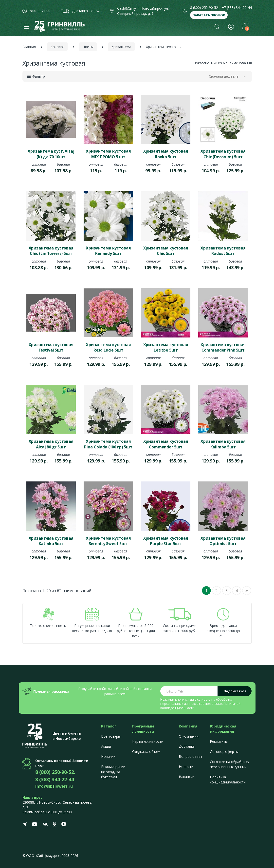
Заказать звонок (209, 15)
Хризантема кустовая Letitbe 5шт (166, 347)
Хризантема (121, 47)
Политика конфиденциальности (228, 779)
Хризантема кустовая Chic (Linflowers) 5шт (51, 251)
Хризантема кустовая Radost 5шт (223, 251)
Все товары (111, 736)
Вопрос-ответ (191, 756)
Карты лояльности (148, 741)
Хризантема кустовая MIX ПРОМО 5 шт (108, 154)
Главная (29, 47)
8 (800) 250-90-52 (204, 8)
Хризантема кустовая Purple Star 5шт (166, 541)
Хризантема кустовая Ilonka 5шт (166, 154)
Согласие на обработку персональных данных (229, 764)
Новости (186, 767)
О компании (189, 736)
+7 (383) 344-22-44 (237, 8)
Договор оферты (224, 752)
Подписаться (235, 691)
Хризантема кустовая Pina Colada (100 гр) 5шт (108, 444)
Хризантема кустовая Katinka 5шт (51, 541)
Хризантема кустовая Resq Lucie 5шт (108, 347)
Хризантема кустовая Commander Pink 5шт (223, 347)
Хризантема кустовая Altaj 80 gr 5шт (51, 444)
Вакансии (187, 777)
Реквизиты (219, 741)
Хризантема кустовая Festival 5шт (51, 347)
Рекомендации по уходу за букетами (113, 772)
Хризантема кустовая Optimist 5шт (223, 541)
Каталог (57, 47)
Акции (106, 746)
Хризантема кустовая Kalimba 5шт (223, 444)
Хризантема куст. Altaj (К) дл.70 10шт (51, 154)
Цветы (88, 47)
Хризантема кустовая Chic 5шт (166, 251)
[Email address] (189, 691)
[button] (217, 26)
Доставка (187, 746)
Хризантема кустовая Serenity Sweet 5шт (108, 541)
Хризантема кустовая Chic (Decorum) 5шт (223, 154)
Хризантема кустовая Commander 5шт (166, 444)
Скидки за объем (146, 752)
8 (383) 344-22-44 (55, 779)
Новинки (108, 756)
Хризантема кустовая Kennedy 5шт (108, 251)
